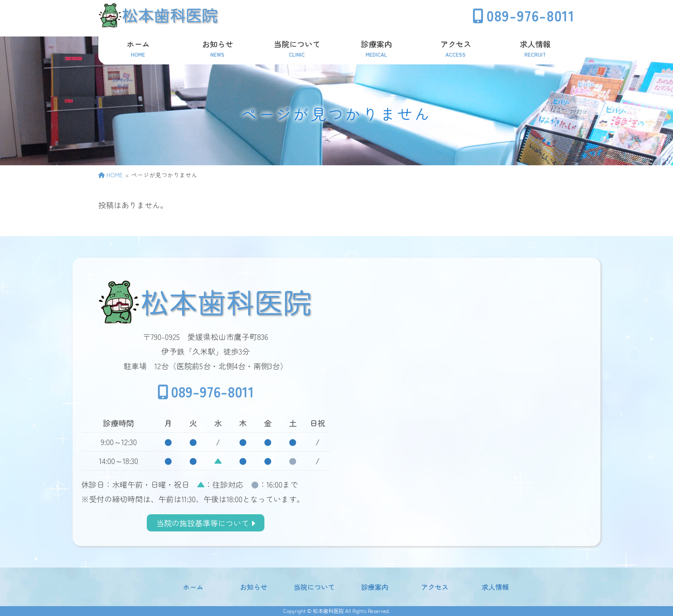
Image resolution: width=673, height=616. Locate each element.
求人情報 (495, 587)
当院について (314, 587)
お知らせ (254, 587)
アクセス (435, 587)
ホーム (193, 587)
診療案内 (375, 587)
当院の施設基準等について (206, 523)
